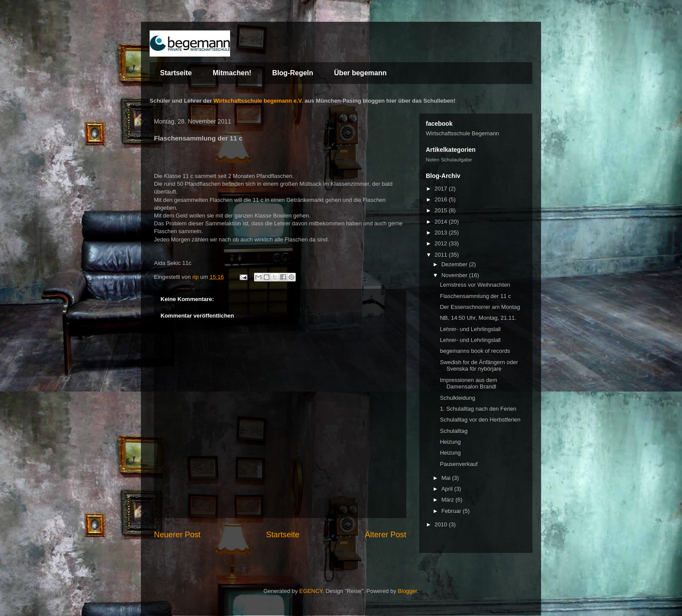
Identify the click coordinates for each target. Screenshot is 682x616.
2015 (442, 210)
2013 (442, 233)
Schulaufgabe (456, 159)
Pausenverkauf (459, 464)
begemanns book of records (475, 351)
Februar (452, 511)
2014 (442, 222)
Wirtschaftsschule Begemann (462, 133)
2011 (442, 255)
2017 (442, 189)
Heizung (450, 442)
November (455, 275)
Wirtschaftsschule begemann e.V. (258, 101)
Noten (433, 159)
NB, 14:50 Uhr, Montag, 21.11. (478, 318)
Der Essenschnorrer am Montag (480, 307)
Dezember (455, 264)
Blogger (408, 591)
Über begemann (360, 73)
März (449, 500)
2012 (442, 243)
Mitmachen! (232, 73)
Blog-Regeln (293, 73)
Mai (447, 478)
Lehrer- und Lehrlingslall (470, 329)
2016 (442, 199)
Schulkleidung (457, 398)
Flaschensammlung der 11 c (475, 296)
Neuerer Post (177, 535)
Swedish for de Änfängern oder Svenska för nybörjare (479, 366)
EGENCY (311, 591)
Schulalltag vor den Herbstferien (480, 420)
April (448, 489)
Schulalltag (454, 431)
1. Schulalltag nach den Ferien (478, 409)
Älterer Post (386, 535)
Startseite (176, 73)
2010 (442, 524)
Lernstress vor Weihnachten (475, 285)
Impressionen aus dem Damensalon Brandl (468, 383)
